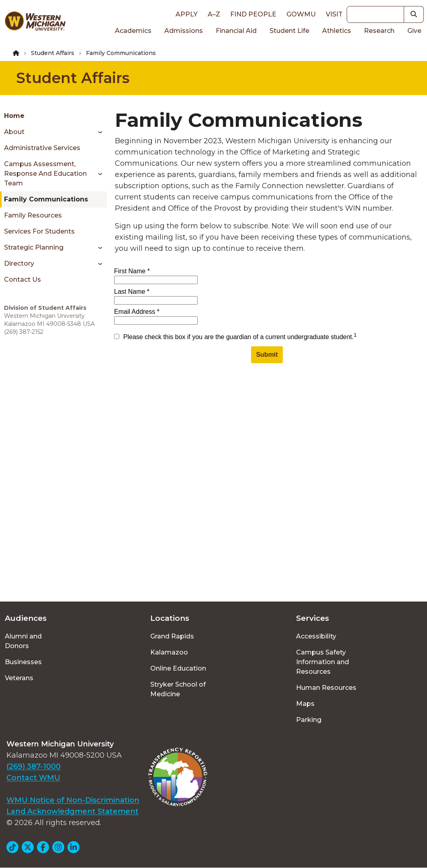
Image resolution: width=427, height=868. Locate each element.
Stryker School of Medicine (178, 689)
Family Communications (46, 199)
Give (414, 31)
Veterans (19, 678)
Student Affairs (53, 53)
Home (14, 116)
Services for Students (39, 231)
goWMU (301, 14)
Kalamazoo (169, 652)
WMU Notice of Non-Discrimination (73, 800)
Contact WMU (33, 778)
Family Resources (33, 215)
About (14, 132)
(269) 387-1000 (34, 766)
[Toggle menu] (97, 132)
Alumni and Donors (23, 641)
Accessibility (316, 636)
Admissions (184, 31)
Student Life (289, 31)
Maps (305, 704)
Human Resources (326, 688)
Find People (253, 14)
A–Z (214, 14)
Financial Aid (236, 31)
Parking (309, 720)
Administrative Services (42, 148)
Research (379, 31)
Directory (19, 263)
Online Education (178, 668)
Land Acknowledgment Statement (73, 811)
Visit (334, 14)
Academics (133, 31)
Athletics (337, 31)
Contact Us (22, 280)
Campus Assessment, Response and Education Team (45, 174)
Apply (187, 14)
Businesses (23, 662)
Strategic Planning (34, 247)
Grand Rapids (172, 636)
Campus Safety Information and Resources (323, 662)
